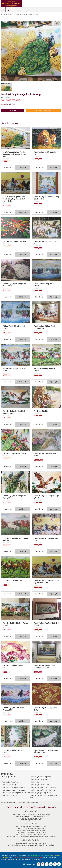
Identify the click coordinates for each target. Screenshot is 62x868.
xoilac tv (16, 802)
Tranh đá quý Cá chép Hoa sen (14, 241)
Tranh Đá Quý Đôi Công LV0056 (14, 453)
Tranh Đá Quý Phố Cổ (37, 782)
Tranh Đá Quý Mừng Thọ (9, 795)
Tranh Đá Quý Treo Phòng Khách (41, 777)
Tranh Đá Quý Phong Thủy (10, 782)
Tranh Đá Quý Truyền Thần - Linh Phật (42, 790)
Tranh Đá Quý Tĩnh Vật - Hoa (39, 785)
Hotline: (43, 110)
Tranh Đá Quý (8, 14)
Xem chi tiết (8, 168)
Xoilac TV (35, 802)
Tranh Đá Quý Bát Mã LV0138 (13, 581)
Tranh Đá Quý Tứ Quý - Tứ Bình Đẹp (13, 790)
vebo (7, 802)
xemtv (20, 802)
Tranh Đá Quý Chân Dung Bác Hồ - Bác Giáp (15, 793)
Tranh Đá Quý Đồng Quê (9, 785)
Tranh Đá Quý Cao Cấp (9, 777)
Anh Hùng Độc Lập (41, 411)
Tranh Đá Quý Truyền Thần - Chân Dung (43, 787)
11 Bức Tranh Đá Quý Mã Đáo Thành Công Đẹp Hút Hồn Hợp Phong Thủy (14, 199)
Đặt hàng (13, 110)
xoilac (11, 802)
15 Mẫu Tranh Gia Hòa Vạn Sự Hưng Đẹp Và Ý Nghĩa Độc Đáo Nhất (14, 154)
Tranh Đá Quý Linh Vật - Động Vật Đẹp (25, 14)
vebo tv (3, 802)
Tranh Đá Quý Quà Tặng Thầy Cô (41, 793)
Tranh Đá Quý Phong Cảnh (39, 779)
